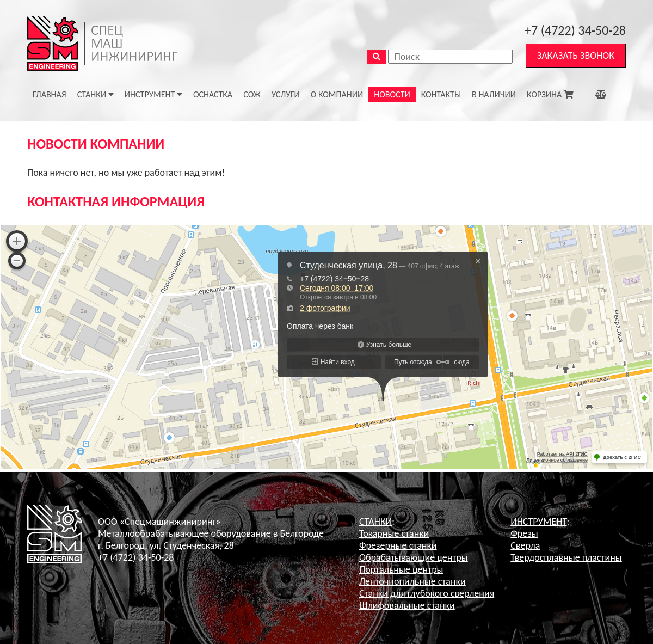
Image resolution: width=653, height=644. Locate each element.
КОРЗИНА (553, 93)
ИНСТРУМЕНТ (538, 522)
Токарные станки (394, 533)
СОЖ (252, 94)
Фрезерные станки (398, 545)
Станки (96, 94)
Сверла (525, 545)
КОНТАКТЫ (441, 94)
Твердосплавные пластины (566, 557)
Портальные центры (401, 569)
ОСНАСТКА (213, 94)
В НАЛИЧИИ (494, 94)
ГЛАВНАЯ (50, 94)
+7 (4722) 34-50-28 (575, 30)
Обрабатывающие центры (414, 557)
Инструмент (153, 94)
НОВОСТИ (392, 94)
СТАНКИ (375, 522)
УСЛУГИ (286, 94)
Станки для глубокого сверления (427, 593)
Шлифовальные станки (407, 605)
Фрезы (524, 533)
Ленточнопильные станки (412, 581)
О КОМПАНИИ (337, 94)
